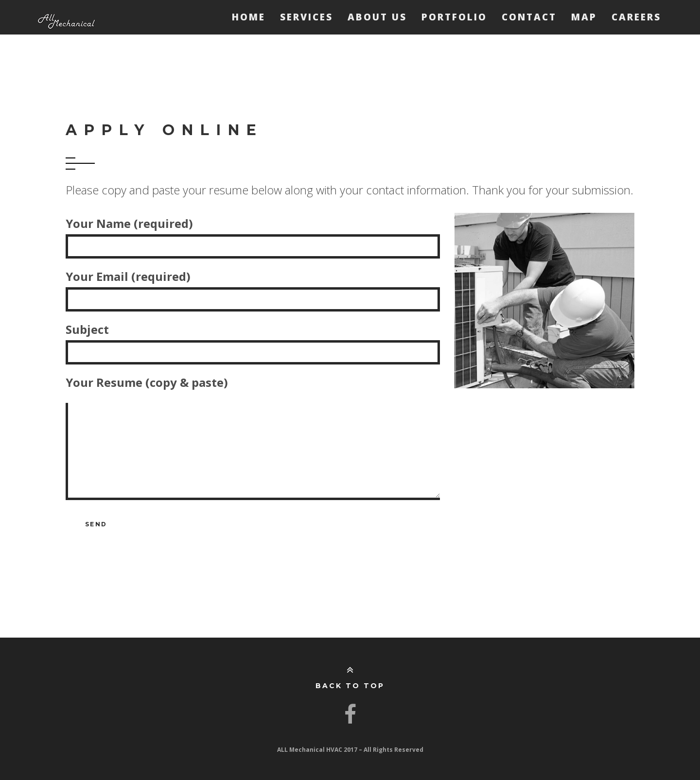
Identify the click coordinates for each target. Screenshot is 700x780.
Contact (529, 17)
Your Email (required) (253, 288)
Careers (636, 17)
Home (249, 17)
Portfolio (454, 17)
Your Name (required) (253, 235)
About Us (377, 17)
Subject (253, 341)
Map (584, 17)
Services (306, 17)
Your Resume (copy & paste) (253, 442)
